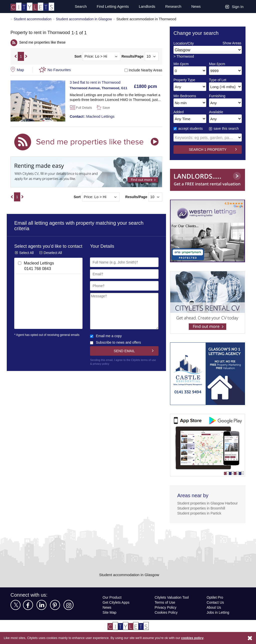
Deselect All (53, 259)
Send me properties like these (43, 43)
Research (173, 7)
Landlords (146, 7)
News (196, 7)
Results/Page (133, 58)
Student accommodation (34, 19)
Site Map (110, 619)
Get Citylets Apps (116, 609)
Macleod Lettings (93, 117)
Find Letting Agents (111, 7)
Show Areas (232, 44)
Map (21, 71)
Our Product (112, 604)
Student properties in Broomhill (203, 514)
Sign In (234, 6)
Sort (78, 58)
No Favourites (60, 71)
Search (78, 7)
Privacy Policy (165, 614)
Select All (26, 259)
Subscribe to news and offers (116, 344)
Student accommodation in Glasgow (87, 19)
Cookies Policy (166, 619)
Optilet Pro (215, 604)
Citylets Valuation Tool (172, 604)
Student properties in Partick (201, 519)
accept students (189, 130)
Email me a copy (106, 337)
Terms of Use (165, 609)
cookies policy (199, 638)
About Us (214, 614)
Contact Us (215, 609)
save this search (226, 130)
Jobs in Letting (218, 619)
